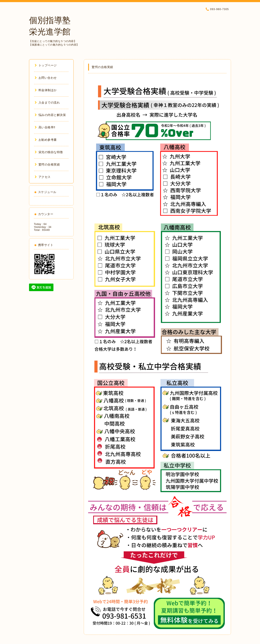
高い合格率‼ (45, 127)
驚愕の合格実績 (47, 164)
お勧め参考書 (46, 140)
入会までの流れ (47, 103)
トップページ (46, 65)
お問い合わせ (46, 78)
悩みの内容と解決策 (50, 115)
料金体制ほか (46, 90)
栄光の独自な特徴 (49, 152)
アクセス (43, 177)
